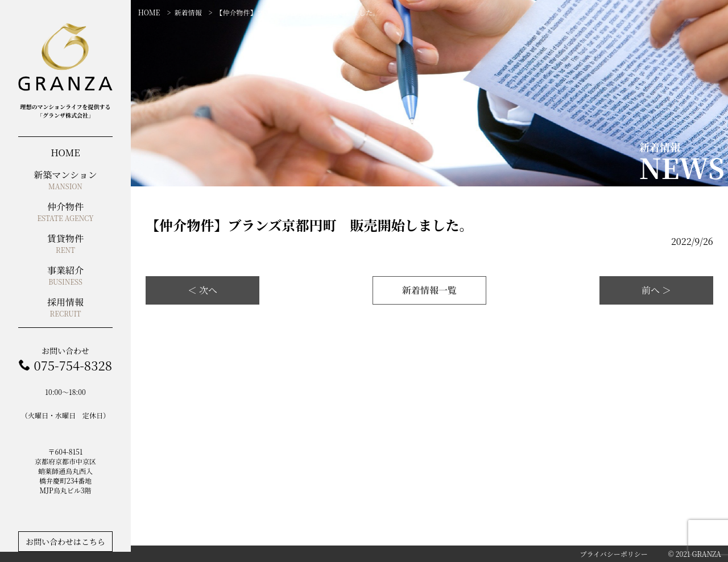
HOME (149, 12)
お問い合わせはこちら (65, 542)
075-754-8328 (73, 365)
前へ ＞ (656, 290)
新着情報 (188, 12)
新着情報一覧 (429, 290)
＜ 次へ (202, 290)
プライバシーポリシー (613, 554)
